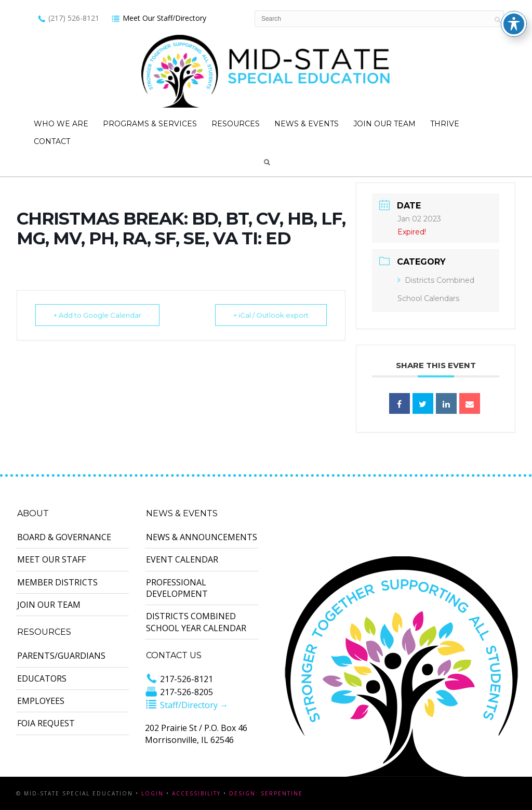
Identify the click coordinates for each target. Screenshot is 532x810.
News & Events (307, 124)
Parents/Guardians (61, 656)
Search (267, 162)
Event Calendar (182, 559)
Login (152, 793)
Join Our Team (384, 124)
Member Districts (57, 582)
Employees (41, 701)
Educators (42, 678)
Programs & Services (150, 124)
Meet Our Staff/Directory (159, 18)
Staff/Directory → (187, 705)
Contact (52, 141)
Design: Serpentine (266, 793)
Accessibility (196, 793)
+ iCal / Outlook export (271, 315)
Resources (236, 124)
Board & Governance (64, 537)
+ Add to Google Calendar (97, 315)
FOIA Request (46, 723)
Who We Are (61, 124)
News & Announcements (202, 537)
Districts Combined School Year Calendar (196, 622)
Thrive (445, 124)
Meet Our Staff (51, 559)
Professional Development (177, 588)
